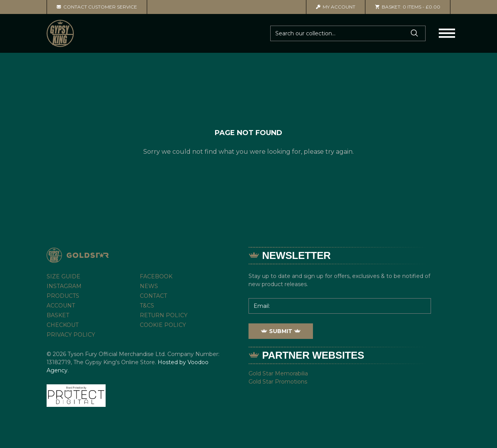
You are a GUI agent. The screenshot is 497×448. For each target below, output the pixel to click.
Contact (153, 296)
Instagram (64, 286)
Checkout (63, 325)
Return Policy (164, 315)
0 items (408, 7)
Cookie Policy (163, 325)
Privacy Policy (71, 335)
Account (336, 7)
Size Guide (63, 276)
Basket (58, 315)
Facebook (156, 276)
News (149, 286)
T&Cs (147, 306)
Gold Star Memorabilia (278, 373)
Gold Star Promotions (278, 382)
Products (63, 296)
